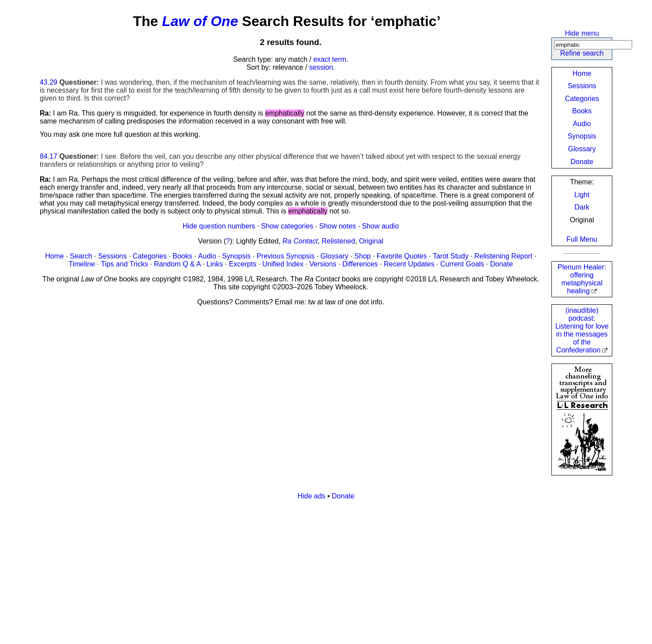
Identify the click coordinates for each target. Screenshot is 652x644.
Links (215, 264)
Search (81, 256)
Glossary (582, 149)
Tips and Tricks (125, 264)
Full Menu (582, 239)
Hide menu (582, 33)
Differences (360, 264)
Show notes (337, 226)
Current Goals (462, 264)
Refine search (582, 53)
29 (53, 82)
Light (582, 195)
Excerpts (243, 264)
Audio (582, 124)
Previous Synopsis (286, 256)
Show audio (380, 226)
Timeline (82, 264)
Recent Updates (409, 264)
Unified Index (283, 264)
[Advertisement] (304, 569)
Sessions (582, 86)
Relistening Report (503, 256)
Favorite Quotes (402, 256)
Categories (582, 99)
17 (53, 156)
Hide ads (311, 496)
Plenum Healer (582, 279)
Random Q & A (177, 264)
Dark (582, 207)
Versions (323, 264)
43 (44, 82)
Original (371, 241)
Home (582, 73)
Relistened (338, 241)
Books (582, 111)
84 (44, 156)
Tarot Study (451, 256)
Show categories (287, 226)
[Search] (593, 45)
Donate (582, 162)
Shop (362, 256)
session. (322, 67)
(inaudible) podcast (582, 330)
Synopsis (582, 136)
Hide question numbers (219, 226)
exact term (330, 59)
